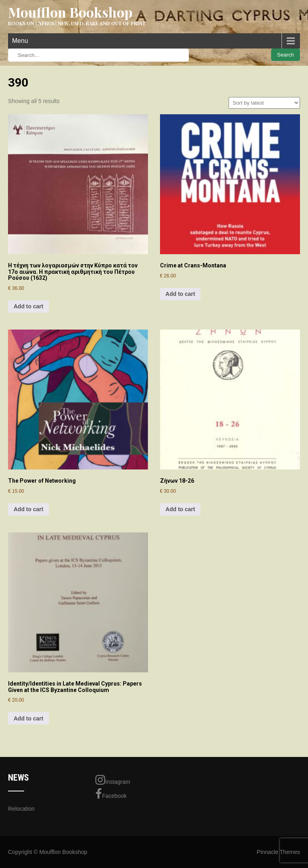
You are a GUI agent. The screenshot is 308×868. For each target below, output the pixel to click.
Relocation (21, 809)
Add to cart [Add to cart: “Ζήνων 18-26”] (180, 509)
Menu (20, 41)
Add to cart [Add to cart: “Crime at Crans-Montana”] (180, 294)
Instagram (113, 780)
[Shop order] (264, 103)
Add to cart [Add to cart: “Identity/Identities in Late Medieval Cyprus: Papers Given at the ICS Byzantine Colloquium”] (28, 718)
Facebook (111, 794)
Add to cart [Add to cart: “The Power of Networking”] (28, 509)
